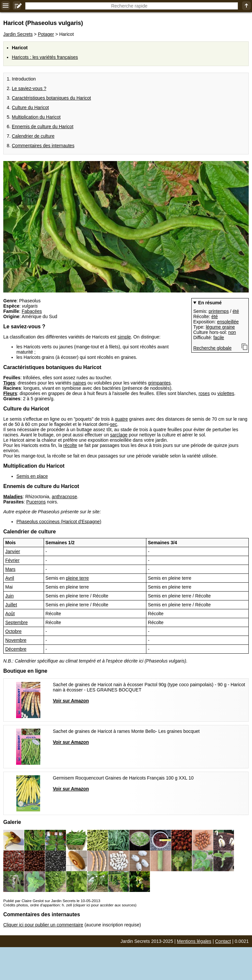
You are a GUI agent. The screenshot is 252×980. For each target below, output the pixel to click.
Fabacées (32, 311)
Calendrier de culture (33, 136)
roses (204, 393)
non (232, 332)
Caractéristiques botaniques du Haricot (51, 98)
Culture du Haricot (30, 107)
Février (12, 560)
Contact (223, 941)
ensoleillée (228, 322)
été (236, 311)
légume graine (220, 327)
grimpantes (159, 383)
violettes (226, 393)
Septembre (16, 622)
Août (10, 614)
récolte (70, 445)
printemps (219, 311)
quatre (121, 419)
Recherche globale (212, 348)
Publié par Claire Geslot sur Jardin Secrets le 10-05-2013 (52, 901)
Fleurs (10, 393)
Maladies (13, 497)
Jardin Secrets (18, 34)
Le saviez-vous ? (29, 88)
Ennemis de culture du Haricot (43, 127)
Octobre (13, 631)
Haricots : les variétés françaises (45, 57)
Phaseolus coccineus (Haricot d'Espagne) (59, 522)
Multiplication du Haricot (36, 117)
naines (79, 383)
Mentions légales (194, 941)
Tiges (9, 383)
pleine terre (77, 578)
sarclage (119, 435)
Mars (10, 569)
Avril (10, 578)
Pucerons (36, 502)
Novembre (16, 640)
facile (219, 338)
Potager (46, 34)
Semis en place (32, 476)
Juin (10, 596)
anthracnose (64, 497)
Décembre (16, 649)
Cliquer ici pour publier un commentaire (43, 925)
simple (124, 337)
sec (114, 424)
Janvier (13, 551)
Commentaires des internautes (43, 146)
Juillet (11, 605)
